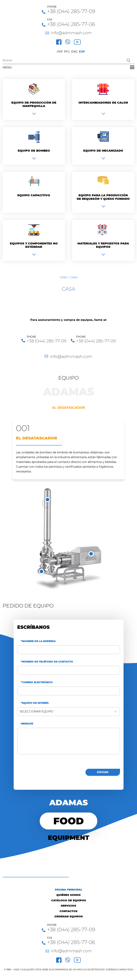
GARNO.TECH (126, 969)
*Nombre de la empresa (38, 641)
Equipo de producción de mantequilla (34, 104)
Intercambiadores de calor (103, 103)
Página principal (69, 890)
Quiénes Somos (68, 895)
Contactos (68, 911)
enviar (103, 772)
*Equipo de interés (35, 703)
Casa (63, 277)
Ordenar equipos (69, 916)
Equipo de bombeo (34, 151)
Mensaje (27, 724)
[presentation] (44, 771)
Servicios (68, 906)
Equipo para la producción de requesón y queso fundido (103, 197)
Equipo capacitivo (34, 195)
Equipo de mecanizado (103, 151)
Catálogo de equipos (69, 900)
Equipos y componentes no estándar (34, 245)
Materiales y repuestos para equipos (103, 245)
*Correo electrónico (37, 682)
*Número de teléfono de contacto (47, 662)
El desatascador (69, 408)
